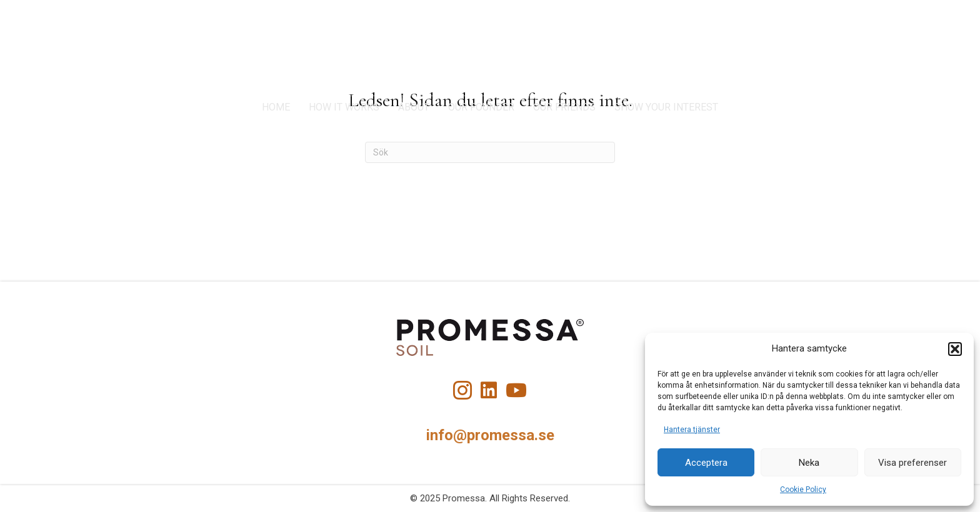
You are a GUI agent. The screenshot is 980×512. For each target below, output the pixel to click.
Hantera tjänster (692, 430)
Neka (809, 463)
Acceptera (706, 463)
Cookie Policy (803, 490)
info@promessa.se (490, 435)
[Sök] (490, 152)
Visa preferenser (912, 463)
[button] (955, 349)
